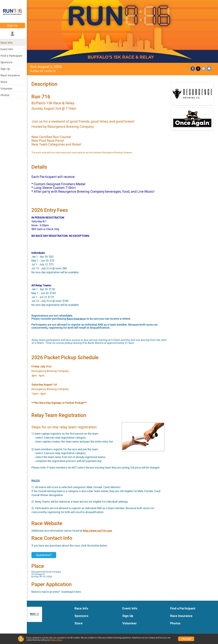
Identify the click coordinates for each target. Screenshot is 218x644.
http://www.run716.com (99, 530)
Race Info (9, 43)
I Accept (186, 639)
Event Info (9, 49)
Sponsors (8, 62)
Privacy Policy (56, 640)
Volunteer (8, 89)
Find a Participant (13, 56)
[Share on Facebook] (193, 68)
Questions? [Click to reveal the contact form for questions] (46, 554)
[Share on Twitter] (198, 68)
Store (6, 82)
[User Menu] (14, 33)
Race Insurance (12, 75)
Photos (7, 95)
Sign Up (14, 26)
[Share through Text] (209, 68)
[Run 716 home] (14, 12)
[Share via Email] (204, 68)
